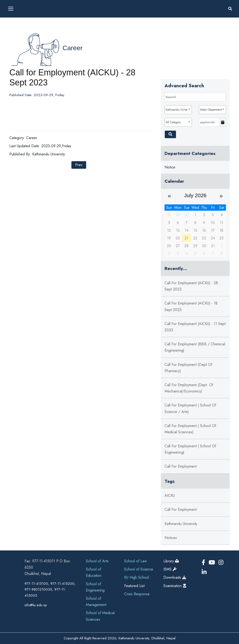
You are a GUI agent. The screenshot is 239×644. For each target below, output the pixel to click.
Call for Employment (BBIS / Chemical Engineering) (195, 347)
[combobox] (178, 110)
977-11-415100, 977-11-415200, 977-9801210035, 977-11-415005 (50, 590)
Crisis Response (137, 594)
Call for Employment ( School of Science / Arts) (190, 408)
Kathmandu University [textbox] (179, 110)
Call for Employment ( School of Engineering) (190, 449)
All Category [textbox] (173, 122)
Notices (171, 538)
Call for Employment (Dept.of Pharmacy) (188, 368)
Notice (170, 167)
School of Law (135, 561)
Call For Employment (181, 509)
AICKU (170, 495)
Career (73, 48)
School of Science (139, 569)
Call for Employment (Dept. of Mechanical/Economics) (189, 388)
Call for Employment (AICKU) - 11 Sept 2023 (195, 327)
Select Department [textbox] (211, 110)
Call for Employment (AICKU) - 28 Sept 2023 (191, 286)
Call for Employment (181, 466)
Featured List (134, 586)
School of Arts (97, 561)
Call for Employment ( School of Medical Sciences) (190, 429)
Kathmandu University (181, 524)
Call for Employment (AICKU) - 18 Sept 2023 (191, 306)
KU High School (137, 577)
